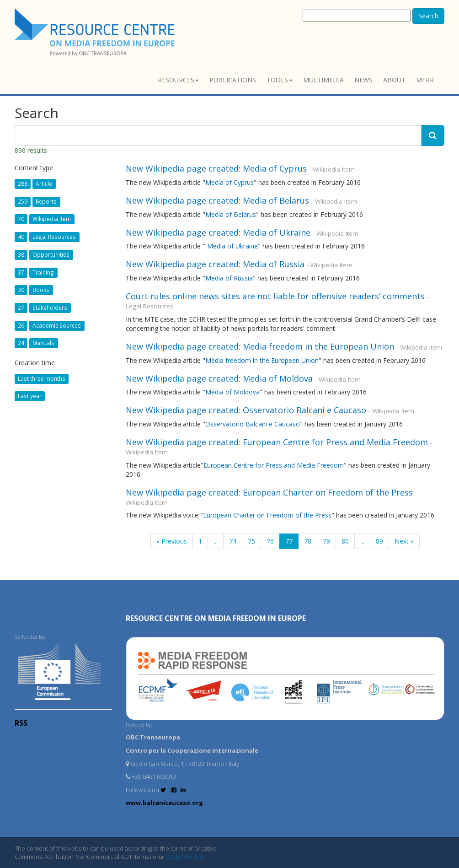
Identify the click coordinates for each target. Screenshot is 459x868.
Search (428, 16)
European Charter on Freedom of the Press (267, 515)
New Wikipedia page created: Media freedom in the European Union (260, 346)
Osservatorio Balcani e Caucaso (253, 424)
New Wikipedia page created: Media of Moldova (219, 378)
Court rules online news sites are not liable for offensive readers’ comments (275, 296)
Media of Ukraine (232, 246)
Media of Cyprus (229, 182)
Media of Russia (229, 278)
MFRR (425, 80)
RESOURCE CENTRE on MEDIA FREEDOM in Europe (216, 618)
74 (233, 541)
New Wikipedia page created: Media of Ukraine (218, 232)
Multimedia (323, 80)
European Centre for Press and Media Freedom (274, 465)
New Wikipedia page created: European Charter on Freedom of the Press (269, 492)
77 (289, 541)
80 (345, 541)
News (363, 80)
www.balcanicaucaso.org (164, 803)
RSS (21, 723)
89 (379, 541)
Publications (233, 80)
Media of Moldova (232, 392)
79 (326, 541)
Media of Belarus (231, 214)
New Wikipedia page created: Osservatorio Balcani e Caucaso (246, 410)
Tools (280, 80)
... (216, 541)
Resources (178, 80)
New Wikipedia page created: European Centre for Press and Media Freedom (277, 442)
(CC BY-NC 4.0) (184, 857)
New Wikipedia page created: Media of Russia (215, 264)
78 (308, 541)
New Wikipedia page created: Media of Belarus (217, 200)
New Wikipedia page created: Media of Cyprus (216, 168)
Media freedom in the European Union (262, 360)
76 (270, 541)
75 (251, 541)
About (394, 80)
